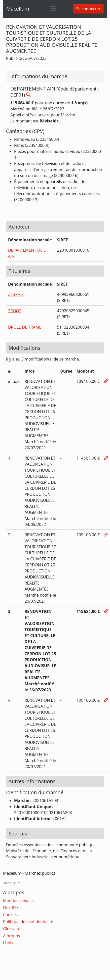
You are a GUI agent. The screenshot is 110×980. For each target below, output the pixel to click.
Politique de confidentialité (28, 922)
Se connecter (88, 9)
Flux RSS (11, 908)
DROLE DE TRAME (25, 327)
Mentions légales (19, 901)
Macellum (18, 9)
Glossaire (12, 929)
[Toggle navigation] (53, 9)
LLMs (8, 943)
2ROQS (15, 311)
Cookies (10, 915)
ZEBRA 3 (16, 294)
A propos (11, 936)
